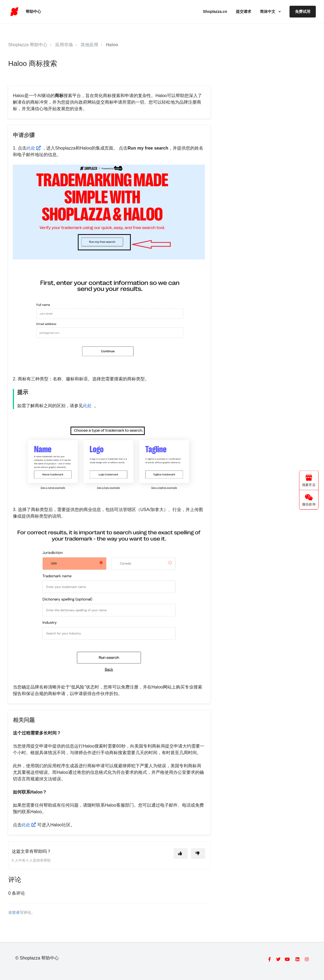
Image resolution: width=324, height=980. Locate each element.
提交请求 (244, 11)
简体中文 (268, 11)
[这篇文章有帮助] (181, 854)
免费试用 (303, 11)
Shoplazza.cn (215, 11)
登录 (16, 913)
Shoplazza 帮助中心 (28, 45)
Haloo (112, 45)
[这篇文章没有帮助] (198, 854)
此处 (34, 148)
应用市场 (64, 45)
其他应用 (89, 45)
